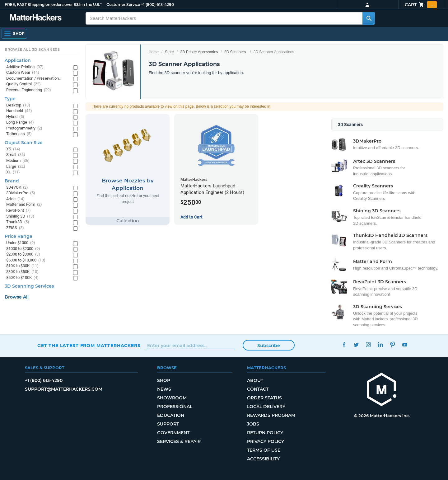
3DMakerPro (21, 193)
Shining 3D (20, 216)
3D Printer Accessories (199, 52)
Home (154, 52)
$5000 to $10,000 (26, 260)
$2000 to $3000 (23, 254)
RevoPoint (19, 211)
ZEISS (15, 228)
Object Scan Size (24, 143)
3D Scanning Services (29, 286)
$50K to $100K (22, 278)
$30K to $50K (22, 272)
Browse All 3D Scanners (32, 49)
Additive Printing (25, 67)
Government (173, 433)
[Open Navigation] (14, 34)
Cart (421, 5)
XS (13, 149)
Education (171, 415)
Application (18, 60)
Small (16, 155)
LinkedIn (380, 345)
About (255, 380)
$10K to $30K (22, 266)
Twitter (356, 345)
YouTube (405, 345)
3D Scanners (235, 52)
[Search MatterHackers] (369, 18)
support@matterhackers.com (64, 389)
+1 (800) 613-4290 (157, 5)
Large (16, 167)
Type (10, 99)
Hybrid (15, 117)
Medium (18, 161)
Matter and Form (24, 205)
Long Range (20, 122)
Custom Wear (23, 73)
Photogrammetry (24, 128)
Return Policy (265, 433)
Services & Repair (179, 441)
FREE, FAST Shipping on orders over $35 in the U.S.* (53, 5)
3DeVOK (17, 188)
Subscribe (269, 346)
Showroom (172, 398)
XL (13, 172)
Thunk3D (18, 222)
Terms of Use (264, 450)
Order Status (264, 398)
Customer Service (123, 5)
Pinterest (392, 345)
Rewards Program (271, 415)
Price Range (19, 236)
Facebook (344, 345)
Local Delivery (266, 407)
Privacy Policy (266, 441)
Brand (12, 181)
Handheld (19, 111)
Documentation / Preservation (37, 79)
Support (168, 424)
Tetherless (19, 134)
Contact (258, 389)
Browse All (17, 297)
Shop (164, 380)
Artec (15, 199)
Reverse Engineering (29, 90)
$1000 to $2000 (23, 249)
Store (169, 52)
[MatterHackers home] (382, 390)
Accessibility (263, 459)
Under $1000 (21, 243)
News (164, 389)
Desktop (18, 105)
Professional (175, 407)
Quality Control (23, 84)
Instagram (368, 345)
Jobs (253, 424)
